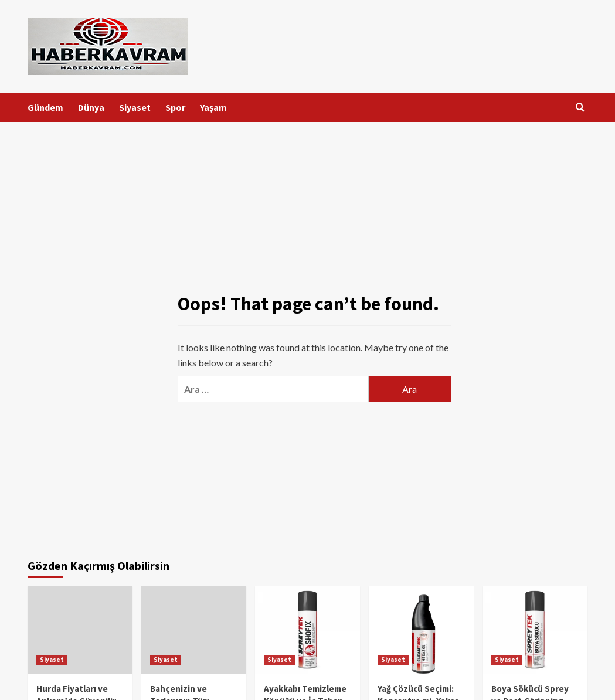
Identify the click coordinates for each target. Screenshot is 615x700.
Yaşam (213, 107)
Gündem (45, 107)
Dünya (91, 107)
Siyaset (135, 107)
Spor (175, 107)
